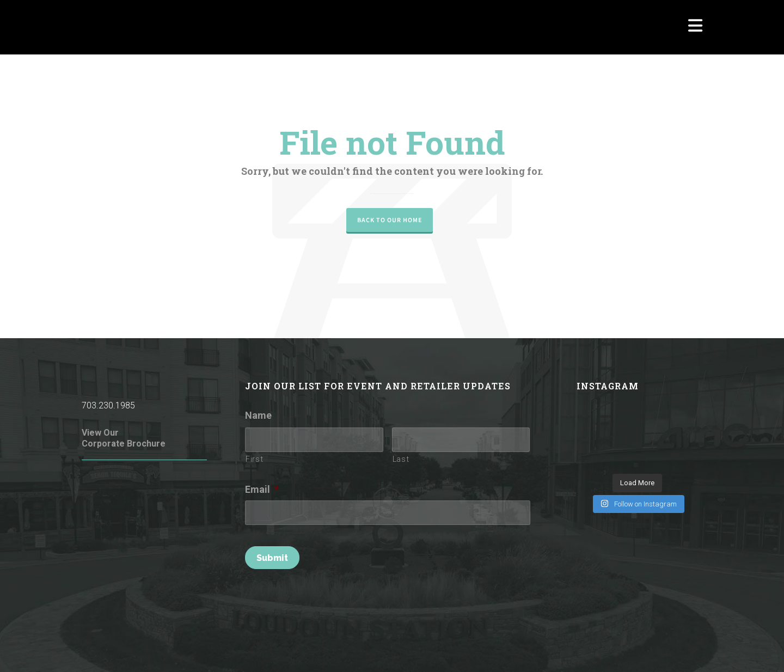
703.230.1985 (108, 405)
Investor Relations (671, 649)
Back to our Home (390, 220)
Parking (618, 649)
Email (262, 489)
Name (258, 415)
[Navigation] (695, 27)
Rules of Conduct (222, 649)
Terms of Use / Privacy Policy (310, 649)
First (254, 459)
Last (401, 459)
